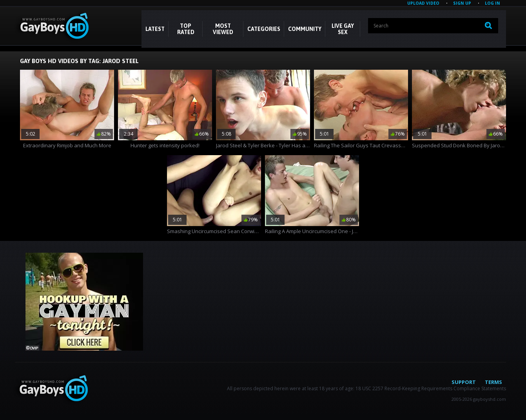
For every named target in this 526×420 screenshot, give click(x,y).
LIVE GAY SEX (343, 29)
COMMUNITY (305, 29)
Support (464, 382)
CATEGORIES (264, 29)
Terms (493, 382)
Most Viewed (223, 29)
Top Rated (186, 29)
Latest (155, 29)
